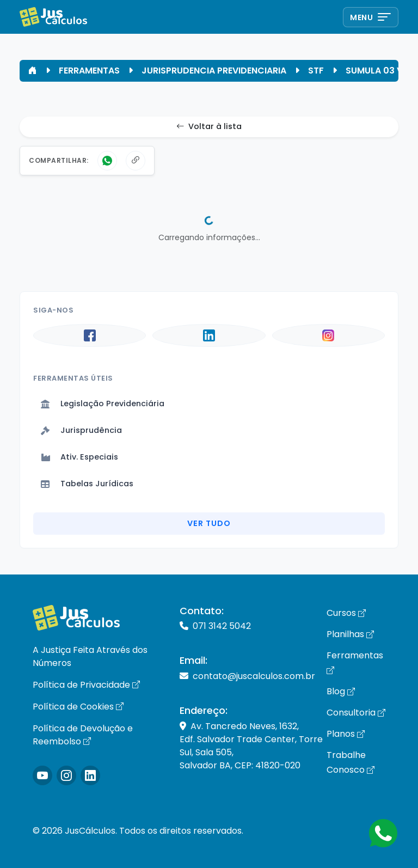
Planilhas (350, 634)
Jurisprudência (81, 430)
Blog (341, 691)
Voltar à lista (209, 127)
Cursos (346, 613)
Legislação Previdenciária (103, 404)
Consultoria (356, 713)
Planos (346, 734)
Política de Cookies (78, 707)
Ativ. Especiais (79, 457)
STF (316, 71)
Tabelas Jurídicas (87, 484)
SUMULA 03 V (374, 71)
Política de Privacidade (86, 685)
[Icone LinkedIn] (90, 775)
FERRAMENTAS (89, 71)
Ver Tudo (209, 523)
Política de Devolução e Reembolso (83, 735)
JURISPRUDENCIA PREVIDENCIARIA (214, 71)
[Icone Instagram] (42, 775)
